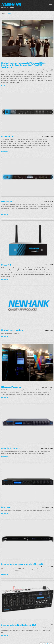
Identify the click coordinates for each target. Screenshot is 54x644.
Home (4, 14)
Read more (5, 86)
